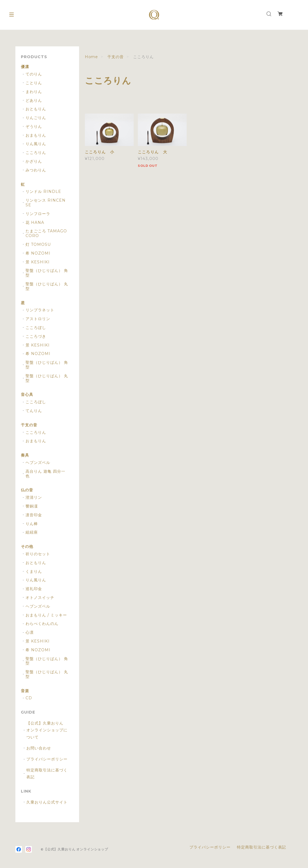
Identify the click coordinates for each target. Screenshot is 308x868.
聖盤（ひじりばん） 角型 (47, 273)
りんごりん (36, 118)
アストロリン (38, 319)
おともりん (36, 109)
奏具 (25, 455)
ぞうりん (34, 127)
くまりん (34, 572)
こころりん (36, 153)
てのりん (34, 74)
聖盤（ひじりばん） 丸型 (47, 286)
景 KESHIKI (38, 262)
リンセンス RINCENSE (46, 203)
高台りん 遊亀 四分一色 (45, 474)
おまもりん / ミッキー (46, 615)
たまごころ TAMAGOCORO (46, 233)
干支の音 (116, 57)
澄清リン (34, 498)
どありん (34, 101)
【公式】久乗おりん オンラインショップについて (47, 730)
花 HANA (35, 223)
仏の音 (27, 490)
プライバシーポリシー (47, 759)
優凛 (25, 67)
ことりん (34, 83)
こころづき (36, 336)
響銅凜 (32, 506)
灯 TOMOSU (38, 245)
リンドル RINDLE (43, 192)
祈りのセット (38, 554)
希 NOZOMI (38, 253)
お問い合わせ (39, 748)
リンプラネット (40, 310)
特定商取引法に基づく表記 (47, 773)
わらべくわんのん (42, 624)
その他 (27, 547)
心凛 (30, 632)
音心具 (27, 395)
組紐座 (32, 532)
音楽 (25, 691)
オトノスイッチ (40, 598)
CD (29, 698)
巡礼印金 (34, 589)
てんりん (34, 411)
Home (92, 57)
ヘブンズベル (38, 463)
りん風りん (36, 144)
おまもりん (36, 135)
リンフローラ (38, 214)
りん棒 (32, 524)
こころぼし (36, 328)
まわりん (34, 92)
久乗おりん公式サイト (47, 802)
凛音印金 (34, 515)
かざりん (34, 161)
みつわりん (36, 170)
